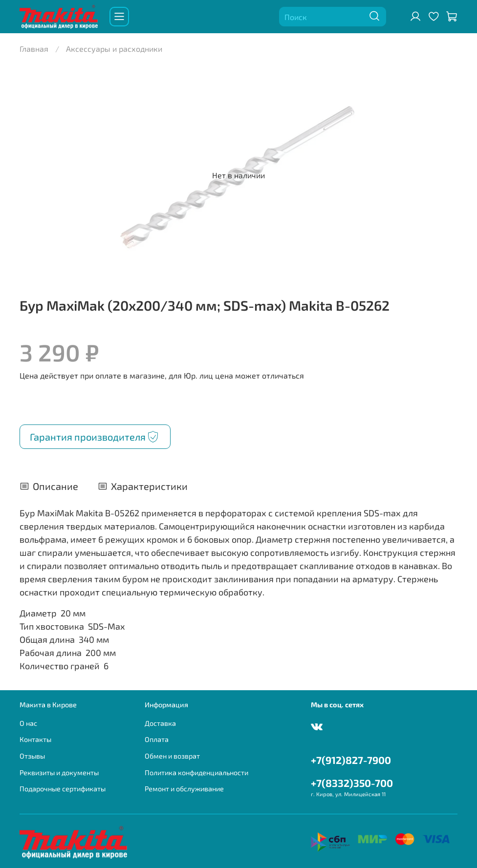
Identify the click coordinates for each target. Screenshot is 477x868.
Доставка (160, 723)
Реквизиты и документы (59, 773)
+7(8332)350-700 (352, 783)
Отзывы (32, 756)
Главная (34, 49)
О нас (28, 723)
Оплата (157, 739)
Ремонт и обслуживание (184, 789)
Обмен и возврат (172, 756)
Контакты (35, 739)
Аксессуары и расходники (114, 49)
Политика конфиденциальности (196, 773)
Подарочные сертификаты (63, 789)
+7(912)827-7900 (351, 760)
